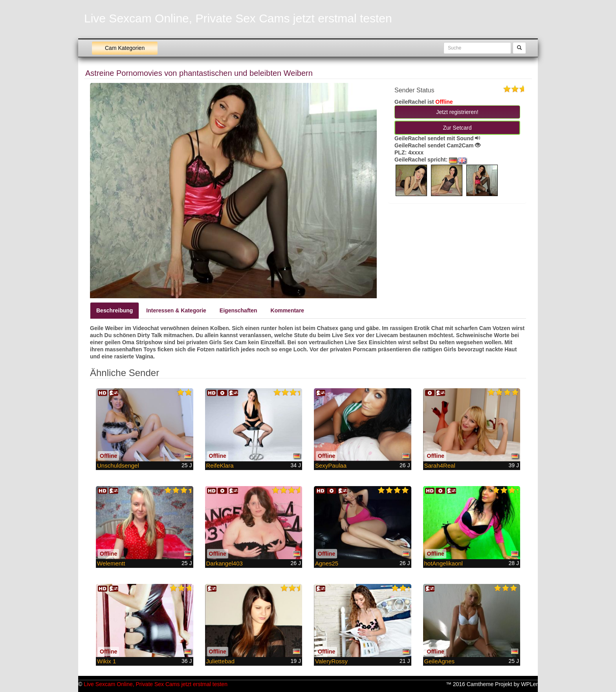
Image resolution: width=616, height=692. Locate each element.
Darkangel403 (225, 563)
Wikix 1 (106, 661)
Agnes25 (327, 563)
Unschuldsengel (118, 465)
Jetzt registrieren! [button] (457, 112)
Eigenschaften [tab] (238, 310)
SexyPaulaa (331, 465)
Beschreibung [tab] (115, 310)
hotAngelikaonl (444, 563)
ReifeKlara (220, 465)
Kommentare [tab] (288, 310)
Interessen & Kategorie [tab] (176, 310)
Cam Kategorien (125, 48)
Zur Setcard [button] (457, 128)
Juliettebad (221, 661)
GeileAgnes (440, 661)
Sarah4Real (440, 465)
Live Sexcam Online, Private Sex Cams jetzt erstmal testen (238, 18)
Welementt (111, 563)
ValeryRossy (331, 661)
